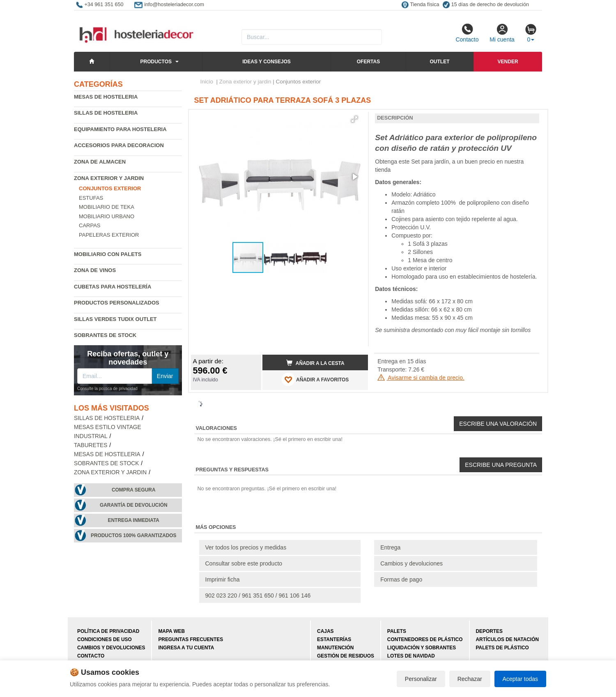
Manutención (335, 648)
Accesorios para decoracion (119, 145)
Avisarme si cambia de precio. (421, 378)
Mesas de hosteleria (106, 97)
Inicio (207, 82)
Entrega (390, 547)
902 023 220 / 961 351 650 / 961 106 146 (258, 595)
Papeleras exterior (109, 235)
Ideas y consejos (267, 62)
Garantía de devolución (134, 505)
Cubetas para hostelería (113, 287)
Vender (508, 62)
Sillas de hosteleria (106, 113)
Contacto (467, 33)
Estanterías (334, 639)
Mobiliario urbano (107, 216)
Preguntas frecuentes (191, 639)
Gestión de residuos (346, 656)
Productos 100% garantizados (134, 535)
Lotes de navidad (411, 656)
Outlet (439, 62)
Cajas (325, 631)
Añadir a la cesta (315, 363)
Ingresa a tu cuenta (186, 648)
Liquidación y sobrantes (422, 648)
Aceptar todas (520, 679)
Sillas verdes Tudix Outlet (115, 319)
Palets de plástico (502, 648)
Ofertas (368, 62)
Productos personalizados (117, 303)
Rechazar (470, 679)
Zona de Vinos (95, 270)
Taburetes (91, 445)
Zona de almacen (100, 162)
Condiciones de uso (105, 639)
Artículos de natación (507, 639)
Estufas (91, 198)
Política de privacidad (108, 631)
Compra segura (134, 490)
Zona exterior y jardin (109, 178)
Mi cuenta (502, 33)
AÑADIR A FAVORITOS (315, 379)
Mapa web (171, 631)
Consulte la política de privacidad (107, 389)
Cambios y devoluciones (411, 563)
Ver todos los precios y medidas (246, 547)
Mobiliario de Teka (107, 207)
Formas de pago (401, 579)
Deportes (489, 631)
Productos (156, 62)
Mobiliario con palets (108, 254)
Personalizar (421, 679)
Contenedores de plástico (425, 639)
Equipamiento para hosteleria (120, 129)
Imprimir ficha (223, 579)
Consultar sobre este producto (244, 563)
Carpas (90, 225)
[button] (354, 119)
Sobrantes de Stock (105, 335)
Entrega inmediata (134, 520)
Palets (397, 631)
